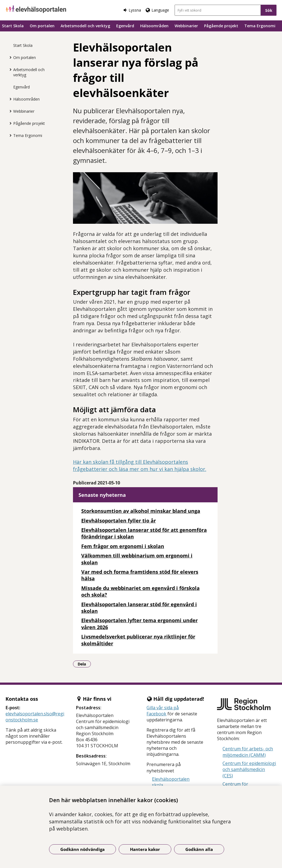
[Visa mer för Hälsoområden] (9, 99)
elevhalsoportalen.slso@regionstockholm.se (35, 717)
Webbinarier (186, 26)
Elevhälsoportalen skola (171, 782)
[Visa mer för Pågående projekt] (9, 123)
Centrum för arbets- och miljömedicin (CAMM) (248, 752)
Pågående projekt (221, 26)
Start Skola (13, 26)
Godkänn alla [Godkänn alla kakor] (199, 849)
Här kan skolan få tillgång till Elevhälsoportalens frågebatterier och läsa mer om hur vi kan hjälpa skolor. (140, 465)
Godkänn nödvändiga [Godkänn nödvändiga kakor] (82, 849)
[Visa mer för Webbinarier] (9, 111)
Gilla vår (155, 708)
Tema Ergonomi (260, 26)
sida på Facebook (163, 711)
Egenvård (125, 26)
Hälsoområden (154, 26)
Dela (84, 664)
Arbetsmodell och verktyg (85, 26)
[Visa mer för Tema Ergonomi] (9, 135)
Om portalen (42, 26)
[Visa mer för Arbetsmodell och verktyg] (9, 69)
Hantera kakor (145, 849)
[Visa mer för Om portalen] (9, 57)
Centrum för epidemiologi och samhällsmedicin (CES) (249, 769)
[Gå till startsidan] (36, 9)
